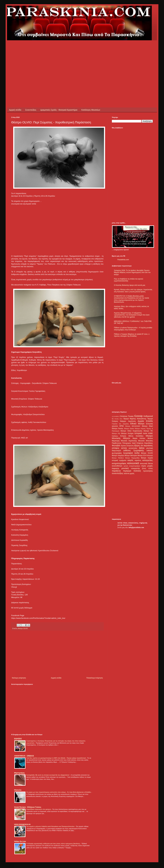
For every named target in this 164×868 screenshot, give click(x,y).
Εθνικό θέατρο (137, 424)
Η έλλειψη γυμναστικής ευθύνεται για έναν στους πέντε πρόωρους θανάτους (53, 844)
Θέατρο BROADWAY (133, 426)
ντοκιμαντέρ (135, 468)
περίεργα (127, 471)
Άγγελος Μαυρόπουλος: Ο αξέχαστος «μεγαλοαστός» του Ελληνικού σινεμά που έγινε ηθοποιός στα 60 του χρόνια (132, 315)
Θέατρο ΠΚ (148, 431)
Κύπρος (123, 436)
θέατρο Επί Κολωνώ (145, 455)
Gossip (138, 416)
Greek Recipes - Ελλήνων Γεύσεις (28, 807)
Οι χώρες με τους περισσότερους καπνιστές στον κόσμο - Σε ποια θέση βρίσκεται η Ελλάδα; (59, 792)
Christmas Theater (127, 416)
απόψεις (116, 448)
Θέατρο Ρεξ (116, 433)
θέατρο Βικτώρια (131, 455)
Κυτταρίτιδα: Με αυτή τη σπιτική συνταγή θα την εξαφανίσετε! (48, 775)
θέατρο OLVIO (23, 628)
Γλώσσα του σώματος (120, 424)
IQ (113, 419)
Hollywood (148, 416)
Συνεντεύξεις (31, 110)
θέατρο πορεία (147, 458)
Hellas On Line (20, 841)
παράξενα (116, 471)
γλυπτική (149, 448)
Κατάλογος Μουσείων (91, 110)
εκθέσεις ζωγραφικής (134, 450)
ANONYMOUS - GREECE (24, 756)
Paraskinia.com (123, 260)
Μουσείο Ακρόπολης (129, 441)
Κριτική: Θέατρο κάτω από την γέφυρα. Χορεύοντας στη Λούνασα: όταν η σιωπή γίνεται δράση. (133, 291)
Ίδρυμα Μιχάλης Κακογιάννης (135, 419)
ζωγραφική (128, 453)
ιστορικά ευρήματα (119, 460)
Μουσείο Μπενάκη (145, 441)
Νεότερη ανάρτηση (19, 678)
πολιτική (137, 471)
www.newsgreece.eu (22, 824)
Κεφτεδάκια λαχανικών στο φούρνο (39, 809)
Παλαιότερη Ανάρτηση (95, 678)
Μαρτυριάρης (19, 773)
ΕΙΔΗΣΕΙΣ (18, 739)
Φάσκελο (18, 790)
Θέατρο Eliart (147, 426)
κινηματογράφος (119, 463)
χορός (132, 473)
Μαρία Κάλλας (139, 438)
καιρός (130, 460)
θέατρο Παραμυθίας (132, 458)
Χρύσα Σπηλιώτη (127, 446)
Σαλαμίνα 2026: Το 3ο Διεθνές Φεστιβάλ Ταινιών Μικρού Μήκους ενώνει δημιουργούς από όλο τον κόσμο (132, 272)
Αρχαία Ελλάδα (145, 421)
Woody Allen (118, 419)
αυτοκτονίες (133, 448)
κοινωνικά (133, 463)
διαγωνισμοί (116, 451)
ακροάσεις (148, 446)
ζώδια (137, 453)
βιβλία (142, 448)
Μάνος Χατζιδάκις (136, 436)
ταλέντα (127, 473)
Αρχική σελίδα (15, 110)
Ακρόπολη (132, 421)
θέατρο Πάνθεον (118, 458)
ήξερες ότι (138, 446)
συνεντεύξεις (118, 473)
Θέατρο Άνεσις (118, 429)
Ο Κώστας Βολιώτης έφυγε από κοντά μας (130, 285)
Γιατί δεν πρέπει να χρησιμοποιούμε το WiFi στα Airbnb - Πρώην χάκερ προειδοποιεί (56, 758)
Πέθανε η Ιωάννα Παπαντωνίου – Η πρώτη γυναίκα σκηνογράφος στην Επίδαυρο (133, 329)
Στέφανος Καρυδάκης (145, 443)
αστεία (124, 448)
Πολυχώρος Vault (129, 443)
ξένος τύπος (147, 468)
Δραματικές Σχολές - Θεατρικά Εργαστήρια (59, 110)
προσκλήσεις (148, 471)
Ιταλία (145, 433)
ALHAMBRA (116, 416)
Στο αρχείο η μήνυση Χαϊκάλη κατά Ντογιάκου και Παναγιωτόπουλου (51, 826)
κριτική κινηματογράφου (132, 466)
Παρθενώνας (117, 443)
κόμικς (144, 466)
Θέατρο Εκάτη (129, 429)
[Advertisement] (59, 60)
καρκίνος (138, 460)
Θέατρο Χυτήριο (127, 433)
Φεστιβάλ (116, 446)
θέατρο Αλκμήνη (118, 455)
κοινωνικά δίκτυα (146, 464)
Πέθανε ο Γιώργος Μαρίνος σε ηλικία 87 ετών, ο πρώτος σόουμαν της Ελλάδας (132, 335)
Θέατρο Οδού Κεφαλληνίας (131, 431)
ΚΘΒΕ (150, 433)
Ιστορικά (138, 433)
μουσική (125, 468)
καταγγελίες (148, 460)
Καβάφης (115, 436)
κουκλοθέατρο (117, 466)
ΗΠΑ (122, 426)
